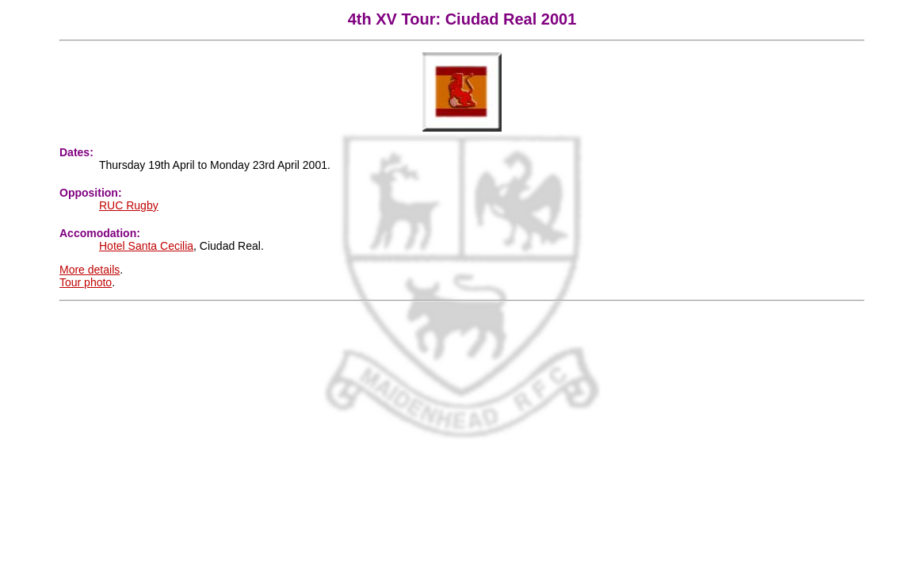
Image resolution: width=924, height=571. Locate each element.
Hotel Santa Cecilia (146, 246)
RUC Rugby (129, 205)
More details (90, 270)
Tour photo (86, 282)
